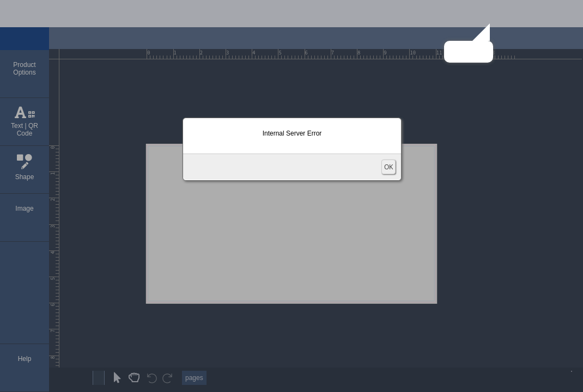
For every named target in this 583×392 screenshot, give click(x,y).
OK (388, 167)
